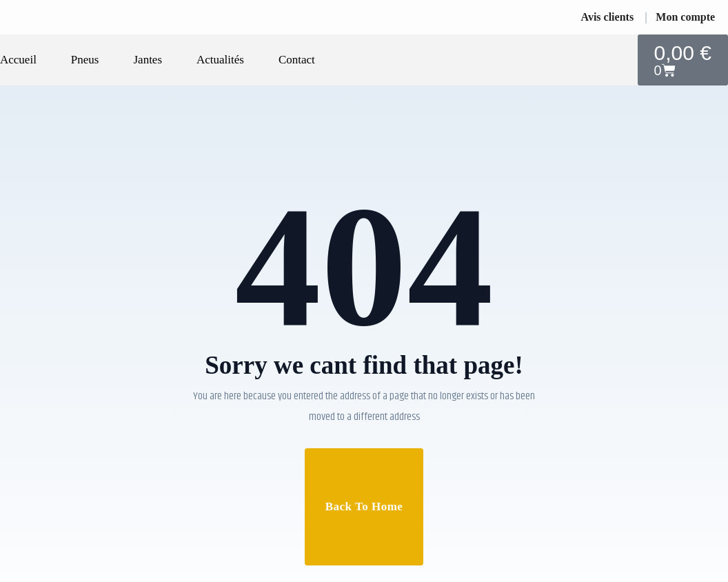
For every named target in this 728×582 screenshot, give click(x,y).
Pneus (85, 60)
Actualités (220, 60)
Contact (297, 60)
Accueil (18, 60)
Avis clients (608, 17)
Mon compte (685, 17)
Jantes (148, 60)
